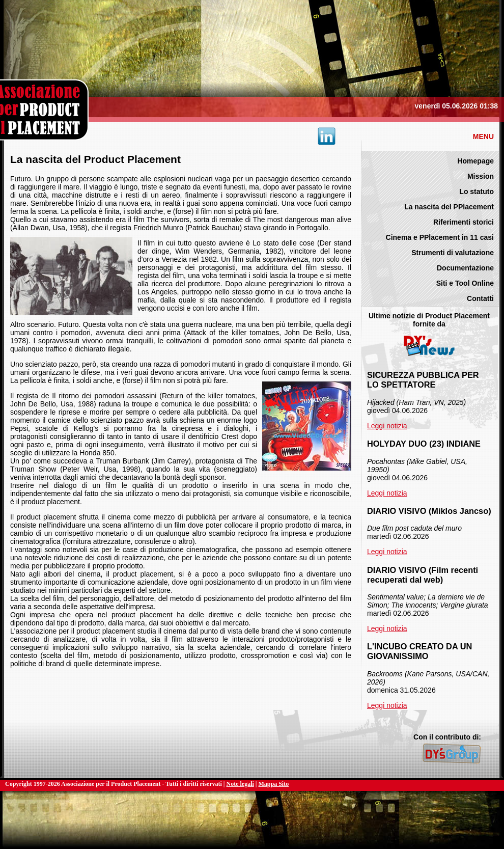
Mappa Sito (274, 784)
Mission (481, 176)
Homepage (475, 161)
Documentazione (465, 268)
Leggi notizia (387, 426)
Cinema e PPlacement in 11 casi (440, 237)
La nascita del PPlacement (449, 207)
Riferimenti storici (464, 222)
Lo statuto (477, 191)
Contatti (480, 298)
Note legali (240, 784)
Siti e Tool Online (465, 283)
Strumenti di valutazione (453, 253)
